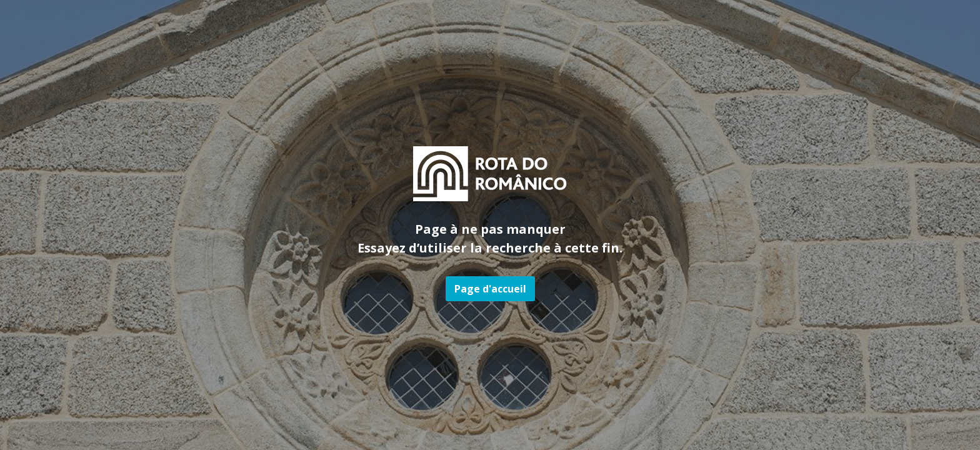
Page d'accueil (490, 289)
